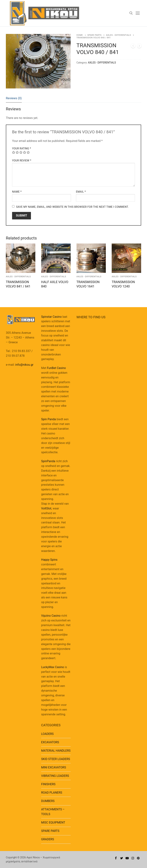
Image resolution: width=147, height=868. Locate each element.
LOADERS (47, 734)
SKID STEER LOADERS (56, 759)
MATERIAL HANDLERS (56, 751)
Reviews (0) (14, 98)
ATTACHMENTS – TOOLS (53, 812)
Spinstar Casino (51, 317)
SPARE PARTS (94, 35)
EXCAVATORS (50, 742)
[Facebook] (116, 858)
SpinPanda (48, 461)
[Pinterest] (138, 858)
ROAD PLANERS (52, 793)
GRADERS (48, 839)
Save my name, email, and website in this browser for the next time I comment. (72, 207)
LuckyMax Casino (53, 667)
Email (81, 192)
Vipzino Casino (51, 616)
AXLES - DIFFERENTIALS (118, 35)
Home (80, 35)
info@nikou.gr (24, 365)
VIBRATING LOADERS (55, 776)
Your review (22, 161)
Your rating (22, 148)
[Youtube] (127, 858)
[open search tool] (131, 13)
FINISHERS (48, 784)
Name (17, 192)
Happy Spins (49, 560)
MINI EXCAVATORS (54, 767)
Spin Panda (49, 419)
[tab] (14, 98)
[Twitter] (122, 858)
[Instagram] (133, 858)
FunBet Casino (56, 368)
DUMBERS (48, 801)
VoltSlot (46, 508)
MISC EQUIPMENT (53, 822)
